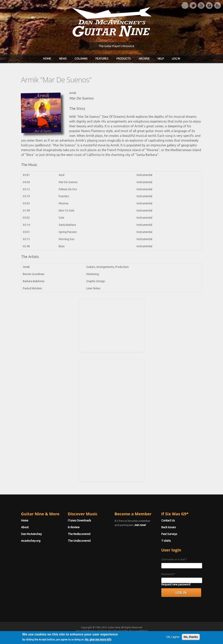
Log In (176, 59)
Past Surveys (169, 534)
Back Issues (169, 527)
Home (47, 59)
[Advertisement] (112, 325)
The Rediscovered (79, 534)
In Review (74, 527)
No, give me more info (98, 641)
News (63, 59)
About (25, 527)
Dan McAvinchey (31, 534)
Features (102, 59)
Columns (81, 59)
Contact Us (168, 520)
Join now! (140, 525)
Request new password (176, 584)
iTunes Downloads (79, 520)
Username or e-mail (174, 559)
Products (124, 59)
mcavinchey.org (31, 541)
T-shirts (166, 541)
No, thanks (191, 638)
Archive (144, 59)
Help (161, 59)
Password (168, 574)
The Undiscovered (79, 541)
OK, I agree (173, 638)
